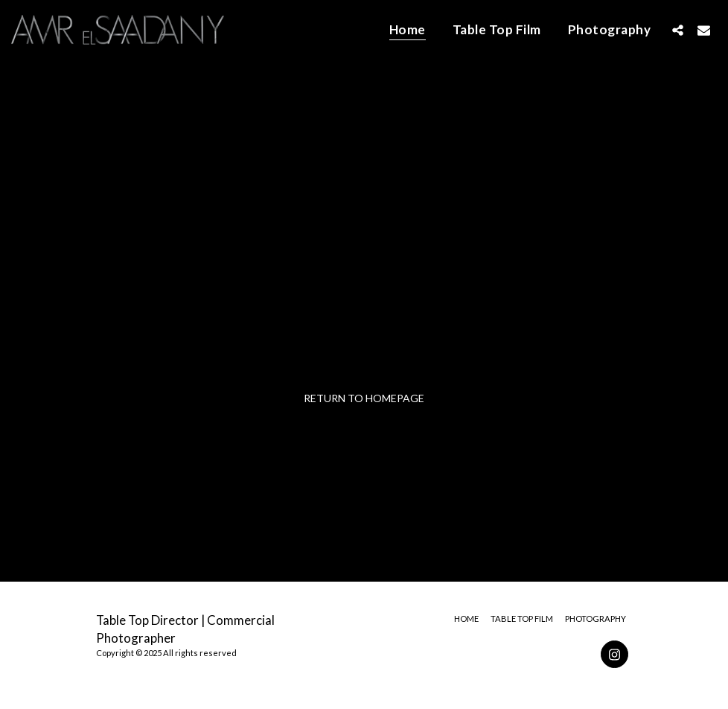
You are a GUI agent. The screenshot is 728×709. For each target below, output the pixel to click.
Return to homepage (364, 398)
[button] (678, 30)
